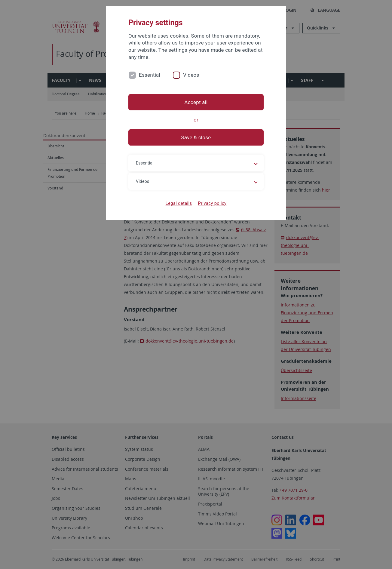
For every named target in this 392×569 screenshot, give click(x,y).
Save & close (196, 137)
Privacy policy (212, 203)
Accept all (196, 102)
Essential (150, 75)
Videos (191, 75)
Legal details (179, 203)
